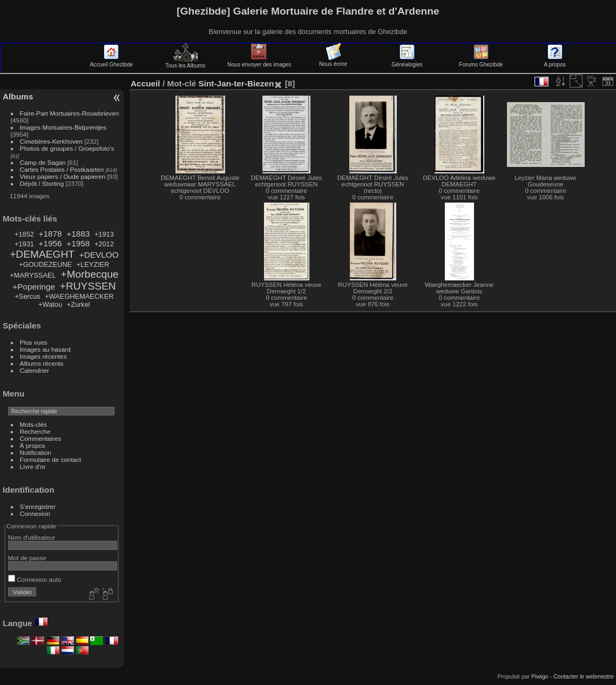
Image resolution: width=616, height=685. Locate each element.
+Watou (50, 304)
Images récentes (43, 356)
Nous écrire (333, 61)
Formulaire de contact (51, 459)
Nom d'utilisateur (32, 537)
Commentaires (41, 438)
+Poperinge (34, 287)
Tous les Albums (185, 63)
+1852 (24, 234)
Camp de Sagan (43, 162)
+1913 (104, 234)
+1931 (24, 244)
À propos (33, 445)
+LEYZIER (93, 264)
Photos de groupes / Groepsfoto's (67, 148)
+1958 (78, 243)
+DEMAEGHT (42, 254)
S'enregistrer (38, 506)
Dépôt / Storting (42, 183)
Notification (36, 452)
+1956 (50, 243)
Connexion (35, 513)
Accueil (145, 83)
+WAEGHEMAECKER (79, 296)
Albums (18, 96)
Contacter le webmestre (584, 676)
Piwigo (540, 676)
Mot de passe (27, 558)
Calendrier (35, 370)
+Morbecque (89, 274)
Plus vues (34, 342)
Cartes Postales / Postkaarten (62, 169)
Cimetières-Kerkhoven (51, 141)
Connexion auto (35, 579)
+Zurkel (79, 304)
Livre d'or (33, 466)
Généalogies (407, 62)
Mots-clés (33, 424)
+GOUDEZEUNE (45, 264)
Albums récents (42, 363)
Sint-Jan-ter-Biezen (236, 83)
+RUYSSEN (88, 286)
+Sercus (27, 296)
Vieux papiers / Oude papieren (63, 176)
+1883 (78, 234)
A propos (555, 62)
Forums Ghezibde (481, 62)
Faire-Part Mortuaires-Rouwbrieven (70, 113)
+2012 (104, 244)
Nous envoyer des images (259, 62)
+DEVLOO (99, 255)
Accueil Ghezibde (112, 62)
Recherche (35, 431)
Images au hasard (45, 349)
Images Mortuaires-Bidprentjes (63, 127)
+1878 (50, 234)
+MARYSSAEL (33, 275)
